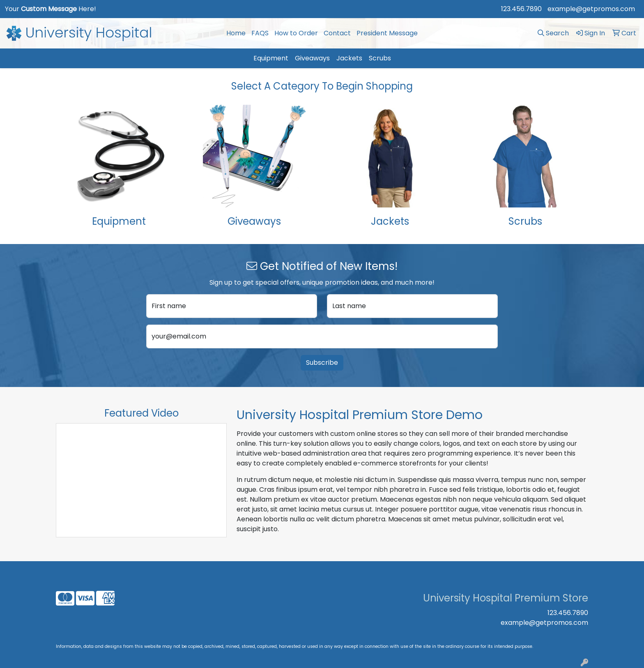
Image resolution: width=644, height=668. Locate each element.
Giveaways (312, 58)
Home (236, 33)
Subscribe (322, 363)
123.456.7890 (521, 9)
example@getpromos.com (591, 9)
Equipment (271, 58)
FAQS (260, 33)
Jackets (349, 58)
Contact (337, 33)
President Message (387, 33)
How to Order (296, 33)
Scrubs (380, 58)
